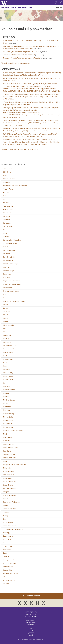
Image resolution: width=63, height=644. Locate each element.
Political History (9, 471)
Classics (6, 237)
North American (9, 444)
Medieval (6, 397)
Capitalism (7, 220)
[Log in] (55, 2)
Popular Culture (9, 475)
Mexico (6, 403)
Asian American (9, 206)
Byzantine (7, 216)
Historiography (9, 325)
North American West (11, 448)
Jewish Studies (8, 359)
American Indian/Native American (15, 186)
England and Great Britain (12, 284)
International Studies (11, 349)
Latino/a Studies (9, 380)
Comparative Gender (10, 243)
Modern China (8, 420)
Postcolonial (7, 478)
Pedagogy (7, 461)
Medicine (6, 393)
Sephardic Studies (9, 509)
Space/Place (7, 550)
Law (5, 383)
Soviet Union (8, 546)
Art (4, 199)
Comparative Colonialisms (12, 240)
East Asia (6, 267)
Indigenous (7, 342)
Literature (7, 386)
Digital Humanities (10, 250)
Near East (7, 441)
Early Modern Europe (11, 264)
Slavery (6, 516)
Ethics (5, 294)
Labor (5, 366)
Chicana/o (7, 230)
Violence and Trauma (11, 573)
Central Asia (7, 226)
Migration (7, 410)
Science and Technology (12, 502)
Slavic (5, 519)
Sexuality (6, 512)
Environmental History (11, 291)
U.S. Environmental (10, 563)
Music (5, 434)
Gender (6, 308)
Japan (5, 356)
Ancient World (8, 189)
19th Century (8, 169)
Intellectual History (10, 346)
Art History (7, 203)
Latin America (8, 376)
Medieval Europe (9, 400)
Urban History (8, 570)
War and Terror (9, 577)
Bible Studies (8, 213)
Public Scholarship (10, 482)
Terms (31, 630)
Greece (6, 318)
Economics (7, 274)
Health (6, 322)
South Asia (7, 539)
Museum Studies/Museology (13, 431)
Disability (6, 254)
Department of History (17, 7)
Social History (8, 522)
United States (8, 567)
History (6, 328)
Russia (5, 499)
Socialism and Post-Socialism (13, 529)
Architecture (7, 196)
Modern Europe (9, 424)
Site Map (31, 632)
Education (7, 277)
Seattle (6, 505)
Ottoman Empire (9, 454)
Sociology (7, 533)
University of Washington (28, 640)
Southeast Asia (8, 543)
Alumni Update (32, 634)
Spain (5, 553)
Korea (5, 363)
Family (5, 298)
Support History (32, 596)
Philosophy (7, 468)
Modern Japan (8, 427)
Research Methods (10, 495)
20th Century (8, 172)
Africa (5, 175)
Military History (9, 414)
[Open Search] (60, 2)
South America (8, 536)
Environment (8, 288)
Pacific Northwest (9, 458)
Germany (6, 311)
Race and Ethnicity (10, 488)
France (6, 305)
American (6, 182)
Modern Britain (9, 417)
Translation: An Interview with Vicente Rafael (19, 55)
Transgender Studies (11, 560)
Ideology (6, 339)
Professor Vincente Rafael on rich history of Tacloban (22, 58)
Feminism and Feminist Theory (14, 301)
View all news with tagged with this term (15, 63)
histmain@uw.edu (31, 624)
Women (6, 584)
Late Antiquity (8, 373)
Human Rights (8, 335)
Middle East (7, 407)
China (5, 233)
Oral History (7, 451)
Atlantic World (8, 209)
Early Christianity (9, 257)
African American (9, 179)
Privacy (31, 628)
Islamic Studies (8, 352)
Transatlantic (8, 556)
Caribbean (7, 223)
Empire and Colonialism (11, 281)
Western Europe (9, 580)
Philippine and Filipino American (14, 465)
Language (7, 369)
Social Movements (10, 526)
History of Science (9, 332)
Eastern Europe (9, 271)
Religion (6, 492)
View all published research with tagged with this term (20, 149)
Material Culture (9, 390)
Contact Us (31, 636)
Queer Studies (8, 485)
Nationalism (7, 437)
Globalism (7, 315)
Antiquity (6, 192)
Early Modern (8, 260)
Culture (6, 247)
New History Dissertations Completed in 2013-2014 (21, 52)
